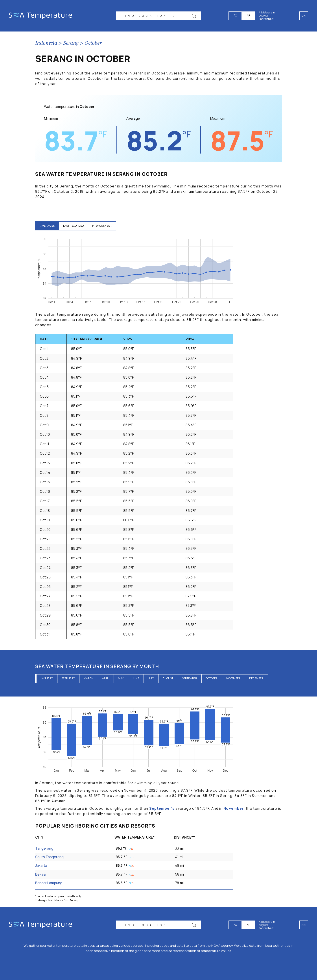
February (68, 678)
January (47, 678)
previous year (103, 226)
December (256, 678)
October (93, 43)
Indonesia (46, 43)
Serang (71, 43)
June (136, 678)
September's (162, 808)
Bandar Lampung (49, 883)
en (304, 925)
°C (236, 16)
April (106, 678)
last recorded (74, 226)
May (121, 678)
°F (249, 16)
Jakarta (41, 865)
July (151, 678)
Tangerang (44, 848)
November (233, 678)
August (168, 678)
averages (48, 226)
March (88, 678)
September (190, 678)
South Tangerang (49, 857)
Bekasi (41, 874)
